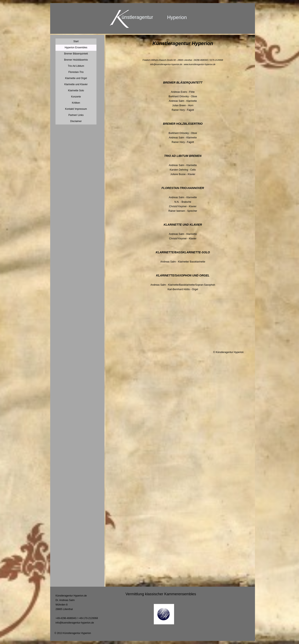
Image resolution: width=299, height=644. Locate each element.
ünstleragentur (137, 17)
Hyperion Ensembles (76, 48)
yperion (179, 17)
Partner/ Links (76, 115)
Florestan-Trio (76, 72)
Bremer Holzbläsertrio (76, 60)
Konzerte (76, 97)
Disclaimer (76, 121)
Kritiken (76, 103)
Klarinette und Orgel (76, 78)
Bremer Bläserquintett (76, 54)
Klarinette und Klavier (76, 84)
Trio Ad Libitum (76, 66)
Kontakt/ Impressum (76, 109)
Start (76, 41)
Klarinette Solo (76, 91)
